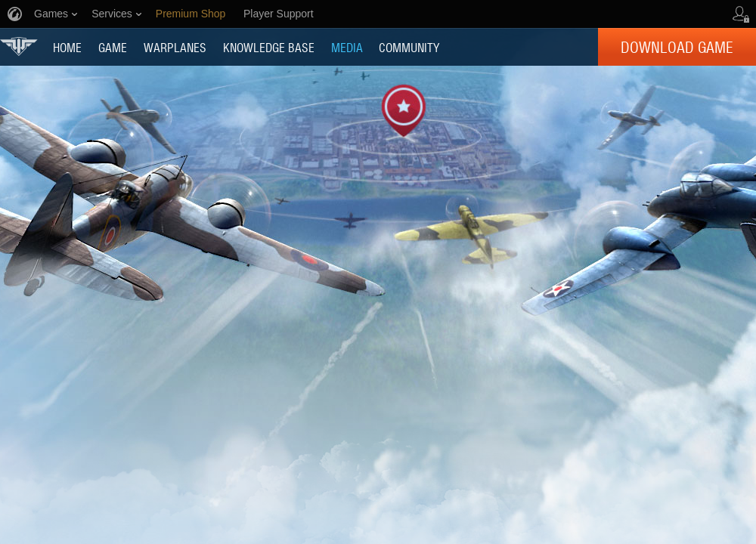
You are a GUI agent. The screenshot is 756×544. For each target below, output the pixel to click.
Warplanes (175, 47)
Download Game (677, 47)
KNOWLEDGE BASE (269, 47)
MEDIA (347, 47)
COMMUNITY (409, 47)
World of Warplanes (19, 46)
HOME (67, 47)
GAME (113, 47)
